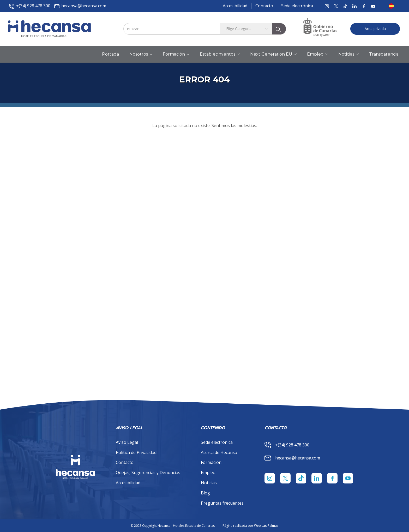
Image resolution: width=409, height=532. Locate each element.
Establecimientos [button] (220, 54)
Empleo (208, 473)
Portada (110, 54)
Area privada (375, 29)
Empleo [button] (317, 54)
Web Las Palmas (266, 526)
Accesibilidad (235, 6)
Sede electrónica (297, 6)
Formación (211, 462)
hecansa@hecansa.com (80, 6)
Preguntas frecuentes (222, 503)
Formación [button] (176, 54)
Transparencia (384, 54)
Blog (205, 493)
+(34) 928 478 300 (30, 6)
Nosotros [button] (141, 54)
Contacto (264, 6)
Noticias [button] (348, 54)
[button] (393, 6)
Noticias (209, 483)
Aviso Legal (127, 442)
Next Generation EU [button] (273, 54)
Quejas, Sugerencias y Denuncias (148, 473)
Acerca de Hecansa (219, 452)
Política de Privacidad (136, 452)
